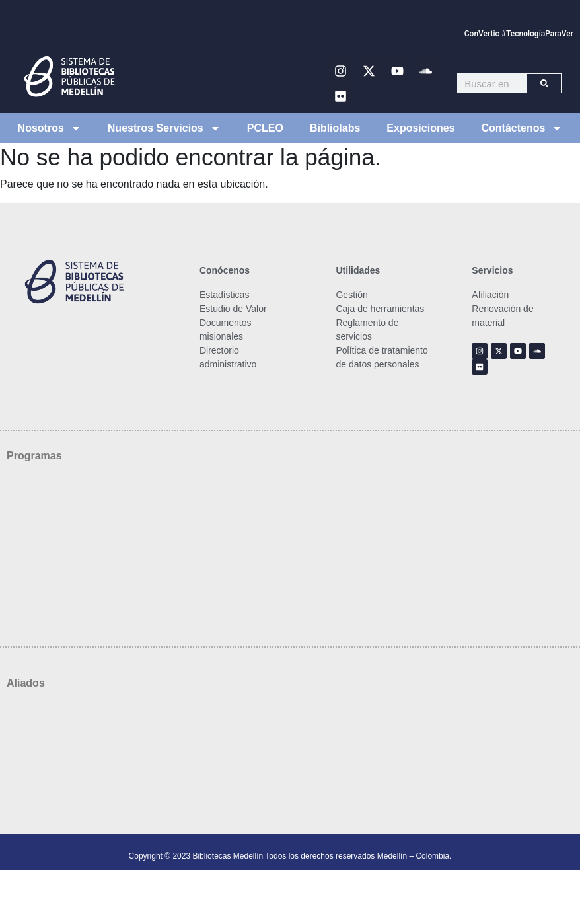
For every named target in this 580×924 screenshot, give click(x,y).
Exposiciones (420, 128)
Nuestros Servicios (164, 128)
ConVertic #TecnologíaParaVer (519, 34)
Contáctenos (522, 128)
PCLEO (265, 128)
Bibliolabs (335, 128)
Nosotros (50, 128)
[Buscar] (544, 83)
